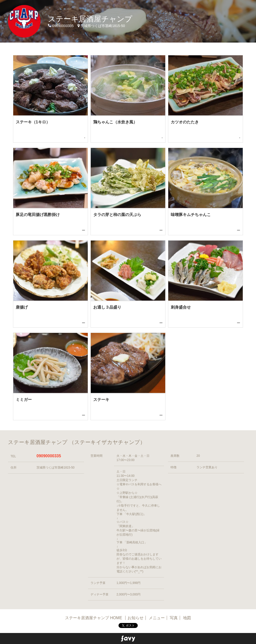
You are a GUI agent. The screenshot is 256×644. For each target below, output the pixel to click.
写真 (174, 618)
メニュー (157, 618)
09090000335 (49, 456)
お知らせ (135, 618)
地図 (187, 618)
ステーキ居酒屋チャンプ (90, 19)
